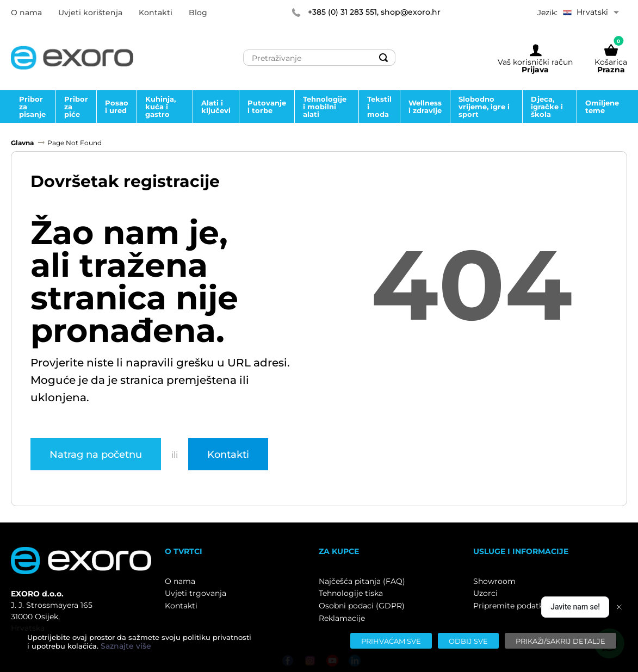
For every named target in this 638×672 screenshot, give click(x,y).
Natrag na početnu (96, 454)
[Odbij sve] (468, 641)
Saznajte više (126, 646)
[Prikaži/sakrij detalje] (560, 641)
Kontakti (228, 454)
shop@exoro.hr (411, 12)
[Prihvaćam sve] (391, 641)
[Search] (384, 58)
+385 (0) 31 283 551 (342, 12)
